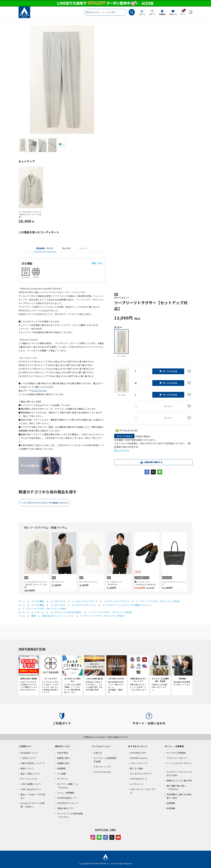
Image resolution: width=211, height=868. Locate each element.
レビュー (84, 248)
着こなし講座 (137, 768)
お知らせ (98, 753)
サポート (152, 14)
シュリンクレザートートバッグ (174, 583)
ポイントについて (29, 779)
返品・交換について (30, 774)
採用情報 (171, 808)
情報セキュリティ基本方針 (179, 781)
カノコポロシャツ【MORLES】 (114, 583)
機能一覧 (97, 263)
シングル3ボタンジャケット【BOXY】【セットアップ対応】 (30, 214)
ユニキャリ (135, 784)
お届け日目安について (31, 763)
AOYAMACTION (138, 753)
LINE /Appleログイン (31, 789)
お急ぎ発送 (62, 753)
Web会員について (29, 753)
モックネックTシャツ (88, 582)
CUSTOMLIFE (137, 779)
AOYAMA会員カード (67, 798)
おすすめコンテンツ (138, 746)
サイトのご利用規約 (176, 753)
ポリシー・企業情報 (174, 746)
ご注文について (28, 758)
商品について (27, 768)
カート (183, 12)
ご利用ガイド (25, 746)
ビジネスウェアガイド (141, 774)
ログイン (142, 14)
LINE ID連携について (31, 784)
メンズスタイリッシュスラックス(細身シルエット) (46, 503)
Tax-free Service (102, 772)
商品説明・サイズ (45, 248)
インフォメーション (101, 746)
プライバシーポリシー (177, 758)
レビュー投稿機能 (66, 793)
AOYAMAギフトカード (68, 803)
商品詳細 (66, 248)
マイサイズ (62, 779)
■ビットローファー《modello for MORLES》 (146, 583)
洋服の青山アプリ (66, 808)
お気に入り (173, 14)
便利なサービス (63, 746)
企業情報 (171, 803)
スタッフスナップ (139, 763)
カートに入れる (170, 371)
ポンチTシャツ (58, 582)
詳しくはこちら (122, 450)
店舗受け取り (64, 758)
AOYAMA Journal (139, 758)
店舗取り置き (64, 763)
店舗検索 (162, 14)
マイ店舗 (61, 774)
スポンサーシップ (102, 767)
